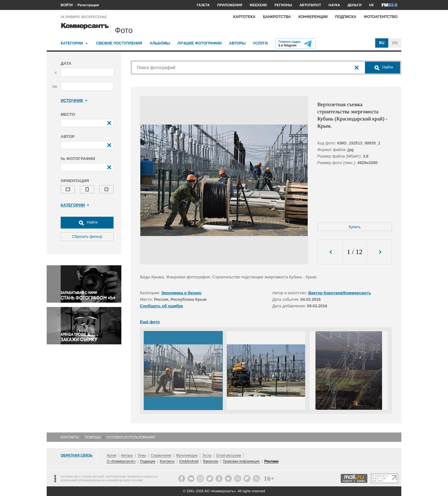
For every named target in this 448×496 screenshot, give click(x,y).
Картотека (245, 17)
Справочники (161, 455)
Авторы (237, 43)
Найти (87, 223)
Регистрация (88, 5)
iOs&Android (189, 461)
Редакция (147, 461)
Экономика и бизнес (181, 293)
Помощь (93, 437)
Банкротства (277, 17)
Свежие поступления (119, 43)
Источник (74, 100)
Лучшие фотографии (199, 43)
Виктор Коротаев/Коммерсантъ (340, 293)
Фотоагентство (381, 17)
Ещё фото (150, 322)
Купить (355, 227)
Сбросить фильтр (87, 237)
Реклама (271, 461)
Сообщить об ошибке (161, 306)
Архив (112, 455)
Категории (72, 43)
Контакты (70, 437)
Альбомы (160, 43)
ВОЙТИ (67, 5)
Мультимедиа (187, 455)
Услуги (260, 43)
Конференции (313, 17)
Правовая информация (241, 461)
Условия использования (131, 437)
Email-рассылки (229, 455)
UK (371, 5)
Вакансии (211, 461)
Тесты (207, 455)
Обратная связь (77, 455)
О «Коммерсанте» (121, 461)
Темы (142, 455)
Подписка (346, 17)
